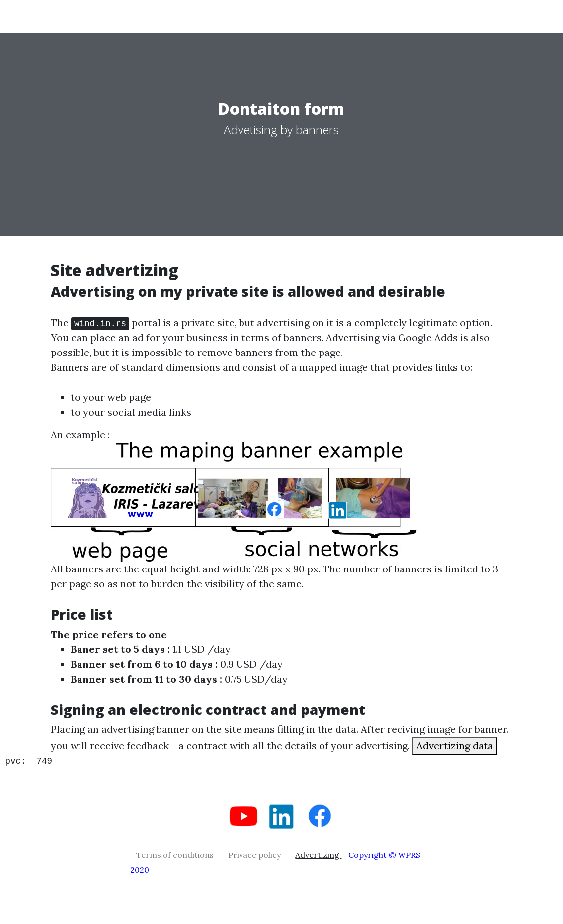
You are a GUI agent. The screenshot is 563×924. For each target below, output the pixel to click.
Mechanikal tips (317, 16)
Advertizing (318, 855)
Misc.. (386, 16)
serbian (80, 16)
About (436, 16)
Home (148, 16)
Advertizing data (455, 746)
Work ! (191, 16)
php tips (244, 16)
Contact (485, 16)
